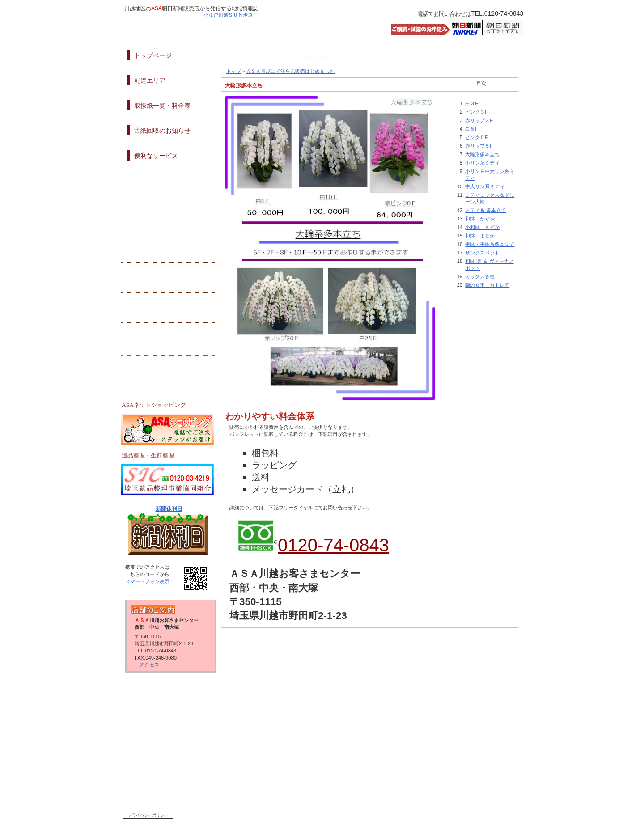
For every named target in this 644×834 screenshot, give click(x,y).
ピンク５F (477, 137)
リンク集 (168, 369)
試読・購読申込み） (168, 309)
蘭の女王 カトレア (487, 285)
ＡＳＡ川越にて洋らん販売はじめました (290, 71)
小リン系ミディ (482, 163)
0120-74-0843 (333, 545)
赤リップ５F (479, 146)
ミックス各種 (480, 276)
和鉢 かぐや (480, 219)
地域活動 (168, 189)
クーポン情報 (168, 249)
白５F (472, 129)
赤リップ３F (479, 120)
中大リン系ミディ (485, 186)
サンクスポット (482, 253)
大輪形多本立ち (482, 154)
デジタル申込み (168, 339)
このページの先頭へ (393, 649)
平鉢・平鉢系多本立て (490, 244)
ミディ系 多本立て (485, 210)
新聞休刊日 (169, 509)
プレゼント (168, 219)
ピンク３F (477, 112)
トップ (234, 71)
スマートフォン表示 (147, 581)
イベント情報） (168, 279)
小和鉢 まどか (482, 227)
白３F (472, 103)
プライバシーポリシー (148, 815)
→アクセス (147, 665)
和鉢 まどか (480, 236)
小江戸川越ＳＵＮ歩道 (228, 15)
